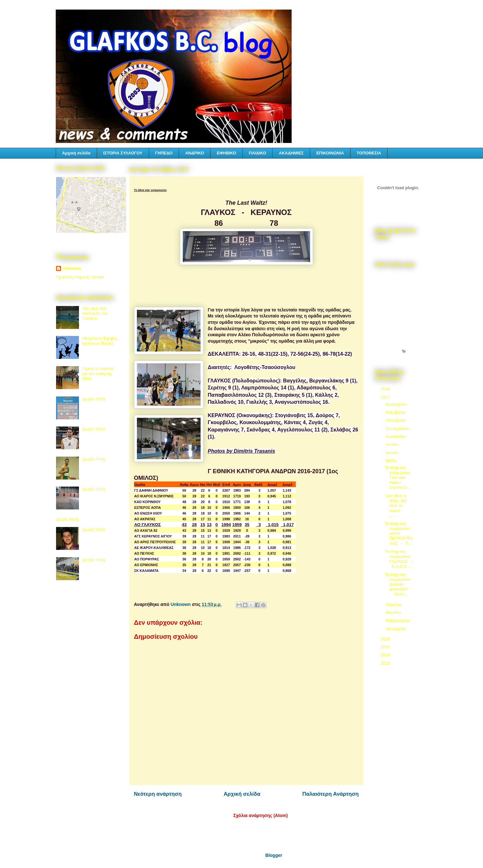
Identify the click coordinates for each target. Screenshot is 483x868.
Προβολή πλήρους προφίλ (80, 277)
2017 (386, 397)
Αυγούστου (396, 436)
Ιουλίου (393, 444)
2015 (386, 647)
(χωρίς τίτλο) (94, 399)
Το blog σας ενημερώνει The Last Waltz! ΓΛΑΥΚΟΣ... (398, 477)
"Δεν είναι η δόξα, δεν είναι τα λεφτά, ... (398, 505)
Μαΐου (392, 461)
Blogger (273, 855)
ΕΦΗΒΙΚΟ (227, 153)
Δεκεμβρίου (397, 404)
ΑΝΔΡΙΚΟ (195, 153)
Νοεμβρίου (396, 412)
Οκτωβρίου (396, 420)
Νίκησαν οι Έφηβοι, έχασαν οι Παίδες (100, 341)
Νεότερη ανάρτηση (158, 794)
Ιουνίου (393, 453)
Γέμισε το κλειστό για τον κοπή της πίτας (98, 374)
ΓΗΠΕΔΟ (164, 153)
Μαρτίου (394, 612)
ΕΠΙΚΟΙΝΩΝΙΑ (330, 153)
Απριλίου (394, 605)
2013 (386, 663)
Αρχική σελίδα (76, 153)
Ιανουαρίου (396, 629)
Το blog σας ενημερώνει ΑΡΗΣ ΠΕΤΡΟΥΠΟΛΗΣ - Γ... (399, 534)
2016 (386, 639)
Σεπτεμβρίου (398, 428)
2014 (386, 655)
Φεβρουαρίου (398, 620)
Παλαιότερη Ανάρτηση (331, 794)
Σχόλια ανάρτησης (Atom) (261, 815)
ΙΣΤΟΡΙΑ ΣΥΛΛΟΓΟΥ (123, 153)
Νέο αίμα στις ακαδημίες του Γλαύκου (95, 313)
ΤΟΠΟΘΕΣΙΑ (369, 153)
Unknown (72, 268)
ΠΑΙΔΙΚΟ (258, 153)
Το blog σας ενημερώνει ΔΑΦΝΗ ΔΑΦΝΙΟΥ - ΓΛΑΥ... (398, 584)
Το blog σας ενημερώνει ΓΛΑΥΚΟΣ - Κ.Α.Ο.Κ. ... (399, 559)
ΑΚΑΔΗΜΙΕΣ (291, 153)
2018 (386, 389)
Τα (404, 351)
